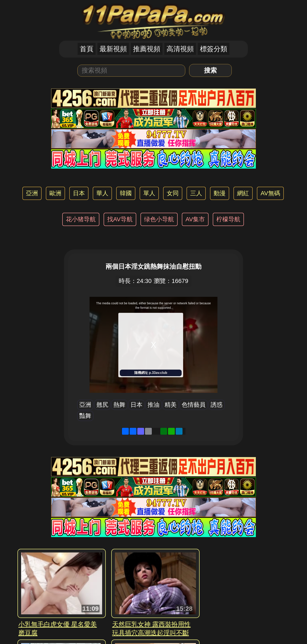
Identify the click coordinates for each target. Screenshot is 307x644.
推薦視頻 (147, 49)
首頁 (87, 49)
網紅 (243, 193)
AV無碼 (270, 193)
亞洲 (32, 193)
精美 (171, 405)
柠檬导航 (228, 219)
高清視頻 (180, 49)
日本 (79, 193)
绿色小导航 (159, 219)
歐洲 (55, 193)
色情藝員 (194, 405)
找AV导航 (120, 219)
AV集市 (195, 219)
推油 (153, 405)
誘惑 (217, 405)
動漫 (220, 193)
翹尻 (102, 405)
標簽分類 (214, 49)
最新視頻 (113, 49)
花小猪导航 (81, 219)
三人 (196, 193)
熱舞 (119, 405)
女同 (173, 193)
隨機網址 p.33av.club (151, 373)
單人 (149, 193)
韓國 (126, 193)
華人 (102, 193)
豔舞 (85, 416)
